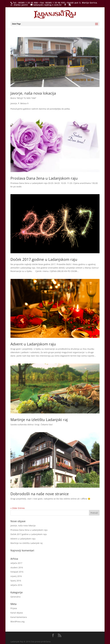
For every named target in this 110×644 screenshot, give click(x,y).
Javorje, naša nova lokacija (33, 93)
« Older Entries (18, 508)
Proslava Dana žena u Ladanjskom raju (44, 178)
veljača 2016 (16, 585)
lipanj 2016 (16, 581)
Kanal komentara (19, 617)
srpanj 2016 (16, 576)
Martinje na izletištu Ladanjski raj (39, 420)
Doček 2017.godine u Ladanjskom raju (44, 259)
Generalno (15, 597)
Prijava (14, 608)
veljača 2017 (16, 563)
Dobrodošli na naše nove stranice (40, 494)
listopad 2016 (17, 572)
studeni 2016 (17, 567)
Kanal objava (17, 613)
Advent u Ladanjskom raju (33, 344)
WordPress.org (17, 622)
